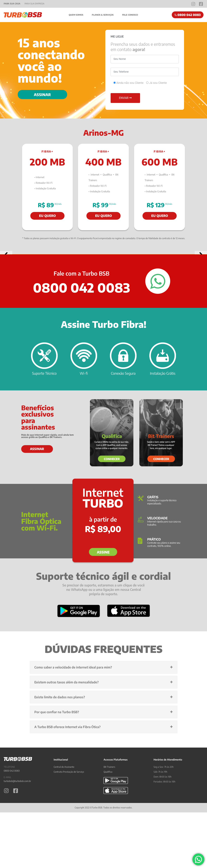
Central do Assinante (64, 837)
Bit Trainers (109, 837)
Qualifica (108, 842)
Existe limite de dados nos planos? (60, 767)
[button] (6, 289)
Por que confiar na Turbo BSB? (57, 782)
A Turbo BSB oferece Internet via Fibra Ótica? (67, 797)
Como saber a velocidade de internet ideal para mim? (73, 737)
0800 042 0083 (12, 841)
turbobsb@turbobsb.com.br (17, 851)
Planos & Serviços (103, 15)
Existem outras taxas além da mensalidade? (67, 752)
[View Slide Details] (103, 289)
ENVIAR (125, 98)
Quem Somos (76, 15)
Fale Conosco (130, 15)
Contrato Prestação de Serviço (69, 842)
